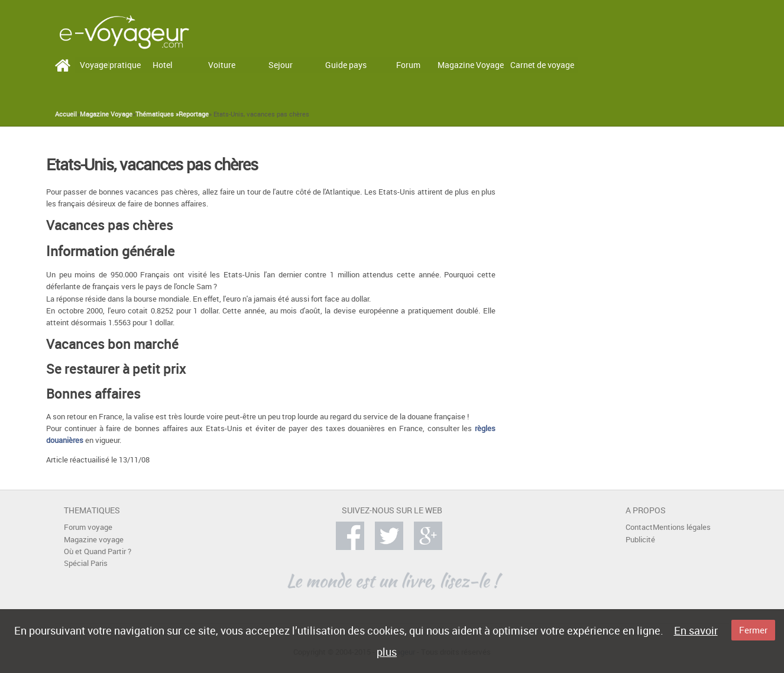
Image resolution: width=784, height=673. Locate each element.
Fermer (753, 630)
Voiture (222, 65)
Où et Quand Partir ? (98, 551)
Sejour (281, 65)
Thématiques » (157, 114)
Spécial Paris (86, 563)
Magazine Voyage (471, 65)
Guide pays (346, 65)
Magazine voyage (94, 540)
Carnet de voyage (542, 65)
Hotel (163, 65)
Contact (639, 527)
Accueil (66, 114)
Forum (408, 65)
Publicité (640, 540)
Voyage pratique (110, 65)
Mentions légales (682, 527)
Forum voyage (88, 527)
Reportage (194, 114)
